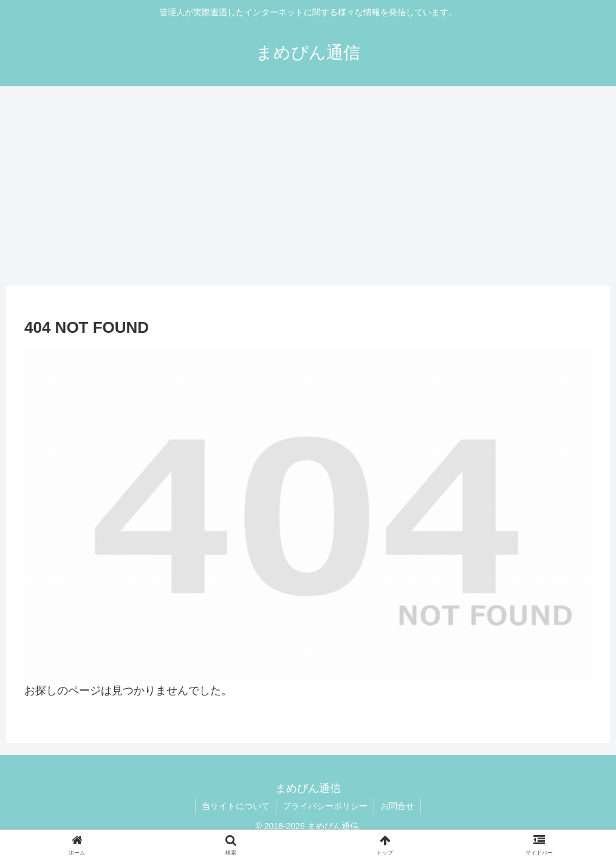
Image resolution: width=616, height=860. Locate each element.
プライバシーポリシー (325, 806)
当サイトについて (236, 806)
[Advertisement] (308, 186)
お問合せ (397, 806)
